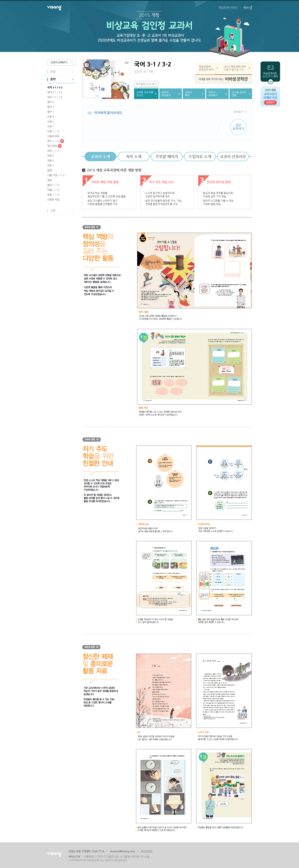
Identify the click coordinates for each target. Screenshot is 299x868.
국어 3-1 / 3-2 (55, 87)
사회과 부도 (53, 136)
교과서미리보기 (166, 94)
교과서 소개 (100, 156)
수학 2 (51, 122)
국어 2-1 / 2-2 (55, 92)
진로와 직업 (53, 200)
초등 (53, 71)
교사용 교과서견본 (239, 94)
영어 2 (51, 107)
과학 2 (51, 161)
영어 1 (51, 112)
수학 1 (51, 126)
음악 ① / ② (53, 185)
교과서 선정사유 (233, 156)
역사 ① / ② (53, 141)
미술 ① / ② (53, 190)
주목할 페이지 (167, 156)
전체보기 (238, 112)
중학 (53, 79)
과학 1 (51, 165)
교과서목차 (188, 94)
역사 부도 (52, 146)
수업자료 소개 (200, 156)
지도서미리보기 (213, 94)
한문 (50, 170)
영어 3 (51, 102)
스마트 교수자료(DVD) (145, 94)
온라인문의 (147, 851)
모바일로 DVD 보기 (146, 84)
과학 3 (51, 156)
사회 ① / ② (53, 131)
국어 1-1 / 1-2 (55, 97)
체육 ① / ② (53, 195)
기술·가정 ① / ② (56, 175)
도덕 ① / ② (53, 151)
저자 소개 (134, 156)
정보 (50, 180)
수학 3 (51, 117)
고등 (53, 210)
